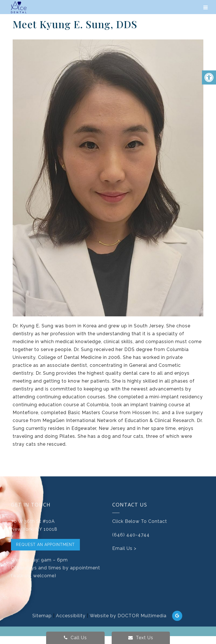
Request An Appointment (45, 545)
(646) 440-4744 (131, 535)
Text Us (141, 638)
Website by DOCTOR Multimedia (128, 616)
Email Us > (124, 548)
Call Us (75, 638)
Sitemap (42, 616)
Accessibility (71, 616)
